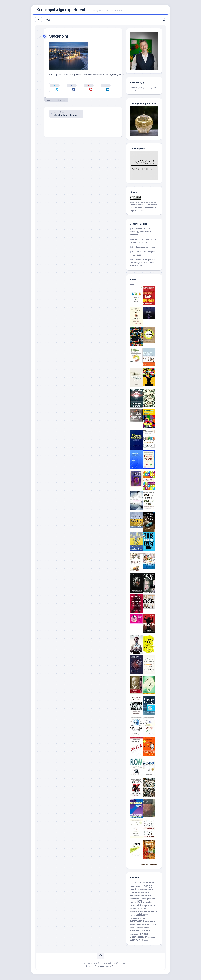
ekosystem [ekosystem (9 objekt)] (135, 897)
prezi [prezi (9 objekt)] (135, 916)
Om (38, 21)
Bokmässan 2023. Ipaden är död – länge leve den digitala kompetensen (143, 264)
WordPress (99, 967)
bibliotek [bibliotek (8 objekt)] (134, 888)
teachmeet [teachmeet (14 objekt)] (146, 932)
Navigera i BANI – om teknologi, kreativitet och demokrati (141, 233)
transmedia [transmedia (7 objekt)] (135, 935)
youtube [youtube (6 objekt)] (146, 942)
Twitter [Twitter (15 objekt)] (144, 935)
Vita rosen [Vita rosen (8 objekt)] (151, 938)
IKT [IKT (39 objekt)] (140, 903)
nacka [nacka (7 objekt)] (137, 910)
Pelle (64, 98)
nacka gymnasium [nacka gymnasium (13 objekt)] (138, 911)
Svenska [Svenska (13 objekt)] (135, 932)
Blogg (48, 21)
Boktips (133, 286)
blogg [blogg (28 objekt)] (148, 887)
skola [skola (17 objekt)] (152, 923)
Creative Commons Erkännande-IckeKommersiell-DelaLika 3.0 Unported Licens (144, 209)
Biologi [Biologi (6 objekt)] (141, 888)
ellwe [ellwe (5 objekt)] (143, 897)
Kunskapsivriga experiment (61, 10)
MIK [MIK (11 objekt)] (132, 910)
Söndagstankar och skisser (144, 248)
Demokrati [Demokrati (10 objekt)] (135, 894)
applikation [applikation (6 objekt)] (134, 884)
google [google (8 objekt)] (133, 903)
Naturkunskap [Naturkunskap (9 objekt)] (150, 913)
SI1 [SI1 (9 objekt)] (146, 923)
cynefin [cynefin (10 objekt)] (134, 890)
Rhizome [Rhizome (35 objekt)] (137, 922)
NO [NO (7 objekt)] (131, 916)
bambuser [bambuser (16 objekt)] (149, 884)
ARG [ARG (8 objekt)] (140, 884)
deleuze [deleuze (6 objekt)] (150, 891)
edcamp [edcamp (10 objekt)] (145, 894)
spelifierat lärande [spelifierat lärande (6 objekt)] (142, 929)
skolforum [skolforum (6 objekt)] (134, 926)
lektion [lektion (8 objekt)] (133, 907)
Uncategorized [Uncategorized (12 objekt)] (138, 938)
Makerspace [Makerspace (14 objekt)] (144, 906)
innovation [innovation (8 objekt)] (147, 903)
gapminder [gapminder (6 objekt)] (151, 900)
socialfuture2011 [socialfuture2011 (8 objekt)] (146, 926)
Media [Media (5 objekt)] (153, 907)
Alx (113, 967)
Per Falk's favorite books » (148, 865)
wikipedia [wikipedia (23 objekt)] (137, 941)
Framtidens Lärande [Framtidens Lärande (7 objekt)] (138, 900)
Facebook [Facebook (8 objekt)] (149, 897)
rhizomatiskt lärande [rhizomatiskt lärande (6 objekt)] (138, 920)
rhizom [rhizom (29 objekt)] (143, 916)
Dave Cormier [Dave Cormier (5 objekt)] (142, 891)
